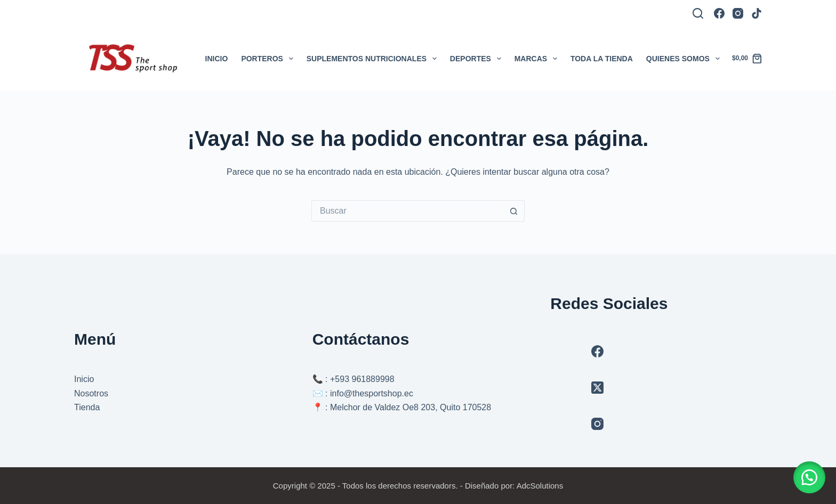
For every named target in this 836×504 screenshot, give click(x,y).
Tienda (87, 407)
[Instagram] (738, 13)
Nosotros (91, 393)
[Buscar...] (407, 211)
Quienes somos (685, 59)
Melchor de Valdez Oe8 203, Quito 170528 (411, 407)
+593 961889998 (362, 379)
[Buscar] (698, 13)
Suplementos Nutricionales (374, 59)
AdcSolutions (540, 486)
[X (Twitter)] (597, 388)
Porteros (269, 59)
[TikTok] (757, 13)
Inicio (217, 59)
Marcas (538, 59)
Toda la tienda (602, 59)
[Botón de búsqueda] (514, 211)
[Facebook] (719, 13)
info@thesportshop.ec (372, 393)
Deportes (478, 59)
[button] (809, 477)
